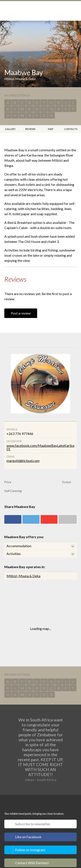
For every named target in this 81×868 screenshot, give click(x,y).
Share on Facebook (13, 519)
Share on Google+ (49, 519)
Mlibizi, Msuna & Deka (23, 576)
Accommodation (19, 546)
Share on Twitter (31, 519)
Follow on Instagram (30, 850)
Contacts (71, 129)
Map (51, 129)
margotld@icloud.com (23, 461)
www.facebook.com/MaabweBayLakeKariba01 (40, 447)
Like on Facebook (28, 837)
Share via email (68, 519)
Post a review (21, 313)
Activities (14, 554)
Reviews (30, 129)
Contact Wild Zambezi (32, 863)
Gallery (10, 129)
